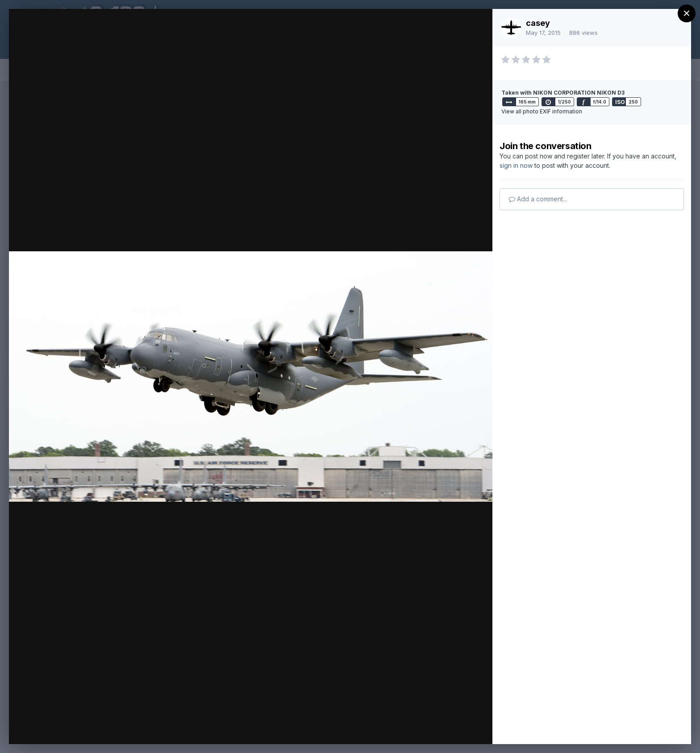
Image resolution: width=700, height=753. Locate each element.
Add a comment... (538, 199)
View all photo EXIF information (542, 111)
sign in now (516, 165)
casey (538, 23)
